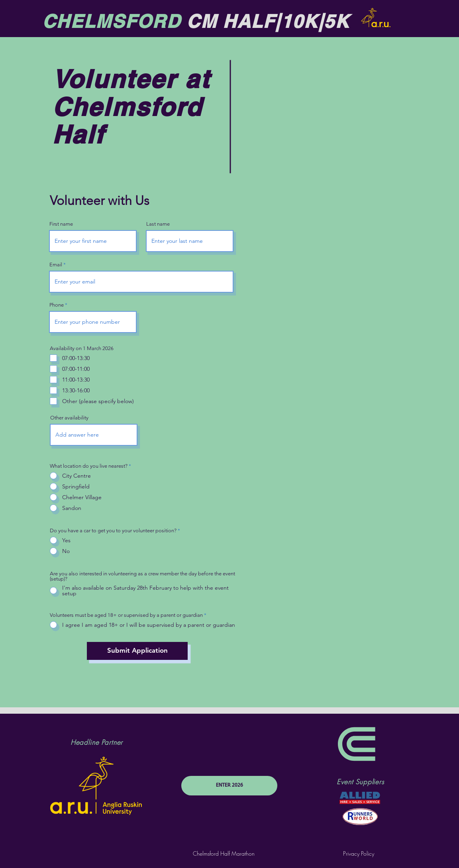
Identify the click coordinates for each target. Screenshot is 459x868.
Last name (158, 224)
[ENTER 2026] (229, 786)
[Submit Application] (137, 651)
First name (61, 224)
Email (56, 265)
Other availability (69, 418)
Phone (57, 305)
